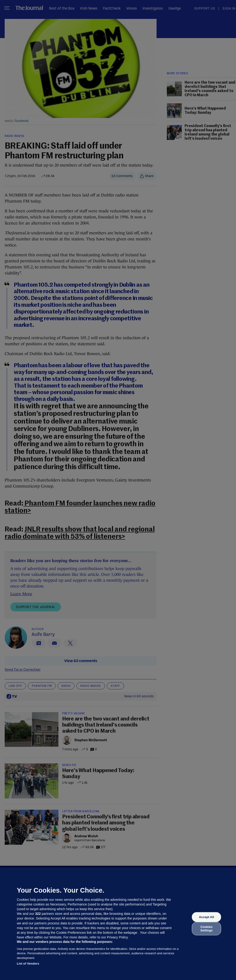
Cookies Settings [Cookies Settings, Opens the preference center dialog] (207, 928)
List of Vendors (28, 964)
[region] (118, 924)
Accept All (206, 917)
